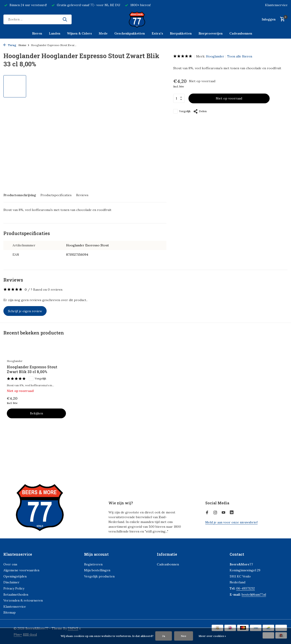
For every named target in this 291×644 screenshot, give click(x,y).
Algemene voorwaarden (21, 570)
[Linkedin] (232, 513)
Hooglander (215, 56)
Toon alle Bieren (240, 56)
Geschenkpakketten (130, 33)
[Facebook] (207, 513)
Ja (164, 636)
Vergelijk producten (99, 576)
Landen (55, 33)
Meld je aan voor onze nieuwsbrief (231, 522)
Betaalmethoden (16, 594)
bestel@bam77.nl (254, 594)
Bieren (37, 33)
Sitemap (10, 612)
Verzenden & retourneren (23, 600)
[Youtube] (223, 513)
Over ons (10, 564)
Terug (10, 45)
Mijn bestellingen (97, 570)
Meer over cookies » (212, 636)
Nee (184, 636)
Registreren (93, 564)
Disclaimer (11, 582)
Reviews (82, 195)
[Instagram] (215, 513)
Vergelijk (182, 111)
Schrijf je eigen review (25, 311)
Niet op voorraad (229, 98)
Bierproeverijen (211, 33)
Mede (103, 33)
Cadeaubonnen (241, 33)
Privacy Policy (14, 588)
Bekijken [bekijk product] (36, 413)
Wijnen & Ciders (79, 33)
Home (24, 45)
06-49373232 (246, 588)
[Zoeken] (38, 19)
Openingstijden (15, 576)
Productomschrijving (20, 195)
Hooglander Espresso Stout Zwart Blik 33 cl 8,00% (32, 369)
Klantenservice (276, 5)
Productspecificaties (56, 195)
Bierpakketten (181, 33)
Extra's (157, 33)
